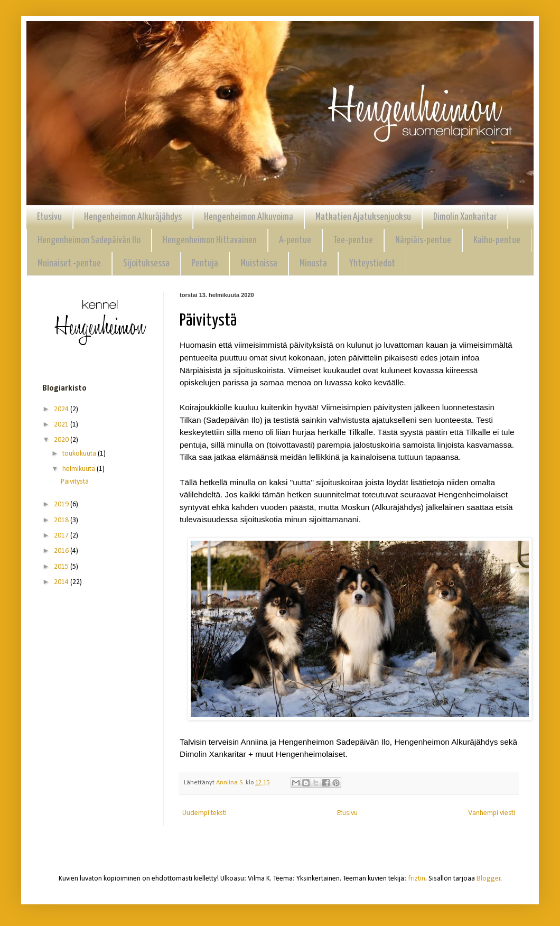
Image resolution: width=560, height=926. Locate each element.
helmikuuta (80, 469)
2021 (62, 425)
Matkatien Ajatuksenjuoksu (363, 217)
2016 (62, 551)
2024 (62, 409)
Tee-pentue (353, 240)
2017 (62, 536)
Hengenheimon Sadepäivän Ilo (89, 240)
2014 (62, 582)
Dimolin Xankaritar (465, 217)
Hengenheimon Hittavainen (210, 240)
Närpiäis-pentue (423, 240)
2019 (62, 504)
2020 (62, 440)
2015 (62, 567)
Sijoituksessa (146, 263)
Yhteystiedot (372, 263)
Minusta (313, 263)
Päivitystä (75, 482)
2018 (62, 520)
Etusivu (49, 217)
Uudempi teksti (204, 813)
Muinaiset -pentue (69, 263)
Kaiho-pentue (497, 240)
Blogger (489, 879)
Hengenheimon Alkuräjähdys (133, 217)
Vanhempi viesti (492, 813)
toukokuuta (80, 454)
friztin (417, 879)
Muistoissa (259, 263)
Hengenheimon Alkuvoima (249, 217)
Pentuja (205, 263)
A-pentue (295, 240)
